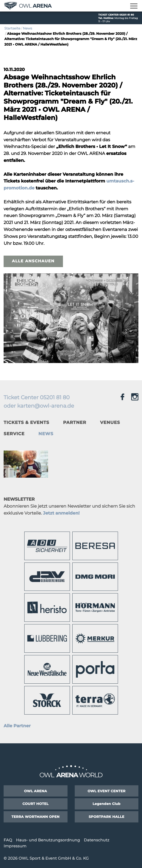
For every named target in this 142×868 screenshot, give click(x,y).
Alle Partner (17, 726)
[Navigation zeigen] (134, 6)
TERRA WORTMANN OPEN (36, 817)
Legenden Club (106, 804)
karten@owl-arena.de (46, 406)
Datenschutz (97, 840)
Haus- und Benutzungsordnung (48, 840)
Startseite (12, 28)
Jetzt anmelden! (61, 513)
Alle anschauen (33, 261)
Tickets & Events (26, 422)
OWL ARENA (36, 791)
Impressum (15, 846)
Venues (110, 422)
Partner (74, 422)
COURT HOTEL (35, 804)
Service (14, 434)
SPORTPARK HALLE (107, 817)
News (28, 28)
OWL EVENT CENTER (106, 791)
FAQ (8, 840)
